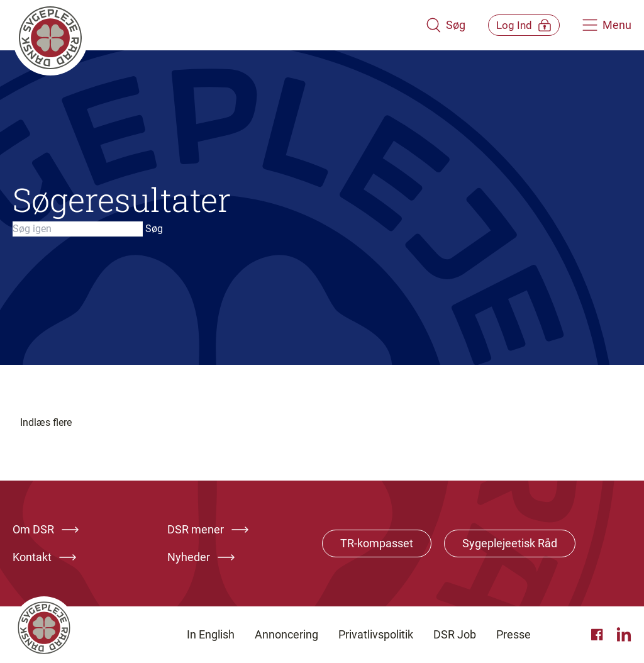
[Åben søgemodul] (429, 25)
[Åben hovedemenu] (607, 25)
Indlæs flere (46, 422)
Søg (154, 229)
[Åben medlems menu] (515, 25)
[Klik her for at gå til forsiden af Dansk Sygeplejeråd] (211, 25)
